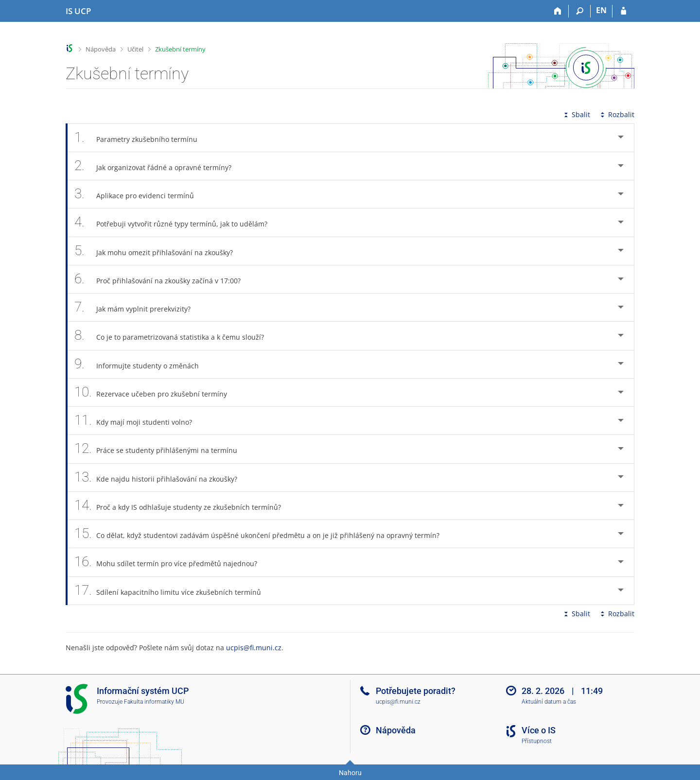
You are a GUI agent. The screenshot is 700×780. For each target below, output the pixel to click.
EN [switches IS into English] (601, 10)
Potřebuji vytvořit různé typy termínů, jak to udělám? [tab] (176, 222)
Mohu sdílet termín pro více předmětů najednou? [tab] (171, 562)
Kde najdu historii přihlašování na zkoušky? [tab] (161, 477)
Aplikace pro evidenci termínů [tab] (140, 194)
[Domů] (558, 11)
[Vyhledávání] (580, 11)
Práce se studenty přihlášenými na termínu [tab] (161, 449)
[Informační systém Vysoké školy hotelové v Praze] (78, 11)
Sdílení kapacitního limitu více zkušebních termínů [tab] (173, 591)
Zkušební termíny (180, 49)
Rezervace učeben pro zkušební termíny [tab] (156, 392)
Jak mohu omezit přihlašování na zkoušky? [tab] (159, 251)
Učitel (135, 49)
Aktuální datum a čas (549, 702)
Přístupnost (537, 741)
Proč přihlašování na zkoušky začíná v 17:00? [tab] (163, 279)
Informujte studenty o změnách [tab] (142, 364)
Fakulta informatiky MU (154, 702)
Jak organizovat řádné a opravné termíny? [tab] (158, 166)
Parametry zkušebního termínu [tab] (141, 138)
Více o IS (539, 730)
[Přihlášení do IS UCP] (623, 11)
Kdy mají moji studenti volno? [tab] (139, 421)
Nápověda (101, 49)
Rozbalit (616, 114)
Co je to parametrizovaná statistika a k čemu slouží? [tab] (175, 336)
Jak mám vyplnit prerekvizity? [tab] (138, 307)
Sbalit (576, 114)
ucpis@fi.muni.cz (254, 648)
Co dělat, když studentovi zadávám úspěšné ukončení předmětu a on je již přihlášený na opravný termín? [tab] (262, 534)
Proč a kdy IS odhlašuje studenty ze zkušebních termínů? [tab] (183, 506)
